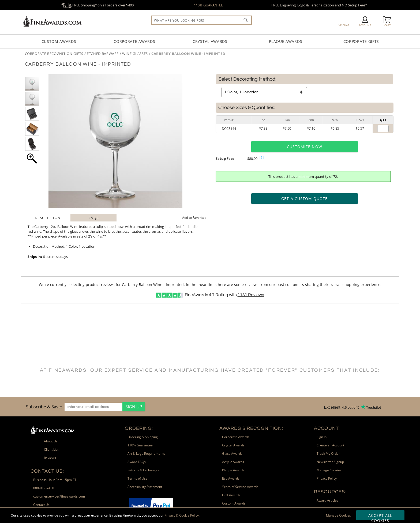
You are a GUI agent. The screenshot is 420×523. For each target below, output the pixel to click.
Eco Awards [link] (231, 478)
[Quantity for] (383, 129)
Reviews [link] (50, 458)
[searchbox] (201, 20)
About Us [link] (51, 441)
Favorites (194, 218)
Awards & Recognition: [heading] (251, 428)
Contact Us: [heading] (47, 471)
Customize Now (305, 147)
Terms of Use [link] (138, 478)
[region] (84, 407)
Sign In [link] (322, 437)
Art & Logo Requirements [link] (146, 454)
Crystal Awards (210, 41)
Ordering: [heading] (139, 428)
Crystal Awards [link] (233, 445)
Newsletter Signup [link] (330, 462)
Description (48, 218)
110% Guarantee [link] (140, 445)
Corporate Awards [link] (236, 437)
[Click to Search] (246, 20)
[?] (262, 158)
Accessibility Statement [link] (145, 487)
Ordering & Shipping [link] (143, 437)
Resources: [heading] (330, 492)
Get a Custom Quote (304, 199)
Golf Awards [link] (231, 495)
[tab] (48, 218)
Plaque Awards (286, 41)
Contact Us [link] (41, 505)
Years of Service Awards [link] (240, 487)
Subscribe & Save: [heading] (44, 407)
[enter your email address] (93, 407)
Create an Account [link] (330, 445)
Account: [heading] (327, 428)
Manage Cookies (338, 515)
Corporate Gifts (361, 41)
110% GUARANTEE (208, 5)
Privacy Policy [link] (327, 478)
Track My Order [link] (328, 454)
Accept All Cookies (380, 517)
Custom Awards (59, 41)
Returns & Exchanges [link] (143, 470)
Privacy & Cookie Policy (182, 515)
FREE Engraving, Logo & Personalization (319, 5)
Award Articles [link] (327, 500)
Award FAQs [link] (137, 462)
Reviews (251, 295)
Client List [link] (51, 449)
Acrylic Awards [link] (233, 462)
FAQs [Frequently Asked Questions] (94, 218)
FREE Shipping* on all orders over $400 (97, 5)
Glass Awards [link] (232, 454)
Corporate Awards (134, 41)
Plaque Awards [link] (233, 470)
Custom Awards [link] (234, 503)
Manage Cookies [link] (329, 470)
